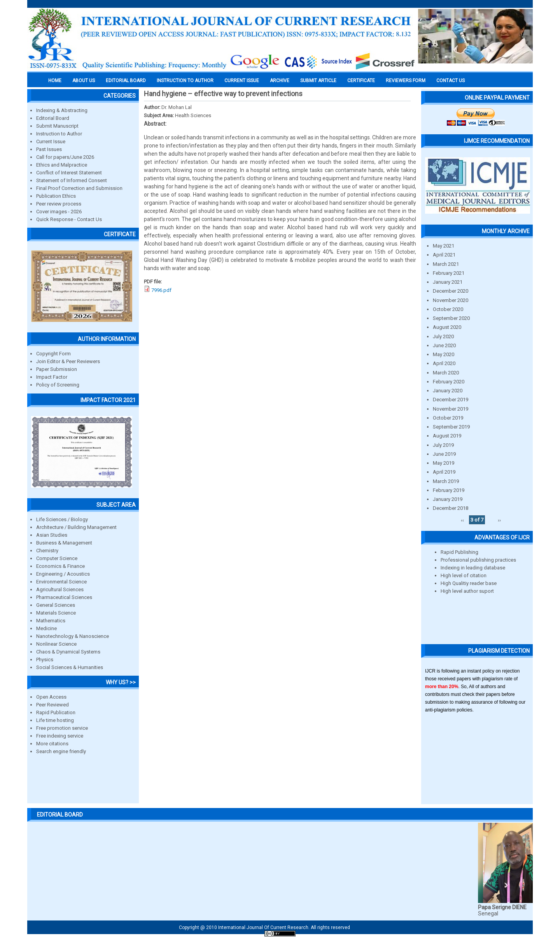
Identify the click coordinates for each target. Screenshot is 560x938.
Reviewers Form (406, 81)
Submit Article (318, 81)
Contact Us (451, 81)
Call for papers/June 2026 (65, 157)
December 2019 (451, 400)
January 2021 (448, 282)
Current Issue (242, 81)
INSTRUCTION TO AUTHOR (185, 81)
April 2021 (444, 255)
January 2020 (448, 391)
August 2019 (447, 436)
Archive (280, 81)
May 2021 (444, 246)
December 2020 (451, 291)
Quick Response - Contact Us (69, 219)
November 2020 (451, 300)
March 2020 (446, 373)
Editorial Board (53, 118)
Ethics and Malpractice (62, 165)
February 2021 (449, 273)
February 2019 (449, 490)
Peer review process (59, 204)
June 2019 (444, 454)
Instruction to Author (59, 134)
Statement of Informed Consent (72, 180)
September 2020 (451, 318)
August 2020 (447, 327)
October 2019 (448, 418)
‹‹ (462, 520)
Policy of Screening (58, 385)
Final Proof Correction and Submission (79, 188)
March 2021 (446, 264)
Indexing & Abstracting (62, 110)
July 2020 (443, 336)
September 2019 (451, 427)
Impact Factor (52, 377)
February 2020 (449, 382)
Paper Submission (57, 369)
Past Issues (49, 149)
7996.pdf (161, 290)
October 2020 (448, 309)
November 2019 (451, 409)
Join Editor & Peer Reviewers (68, 361)
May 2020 (444, 354)
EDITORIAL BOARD (126, 81)
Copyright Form (53, 354)
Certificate (361, 81)
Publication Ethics (56, 196)
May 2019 (444, 463)
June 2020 (444, 345)
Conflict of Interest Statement (69, 173)
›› (499, 520)
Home (55, 81)
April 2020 (444, 363)
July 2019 (443, 445)
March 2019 (446, 481)
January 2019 (448, 499)
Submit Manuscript (57, 126)
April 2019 (444, 472)
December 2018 (451, 508)
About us (84, 81)
